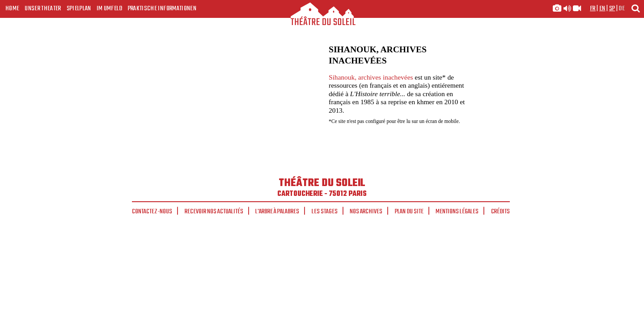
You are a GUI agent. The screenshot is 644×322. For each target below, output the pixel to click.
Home (12, 8)
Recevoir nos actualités (214, 212)
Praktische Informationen (162, 8)
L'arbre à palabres (277, 212)
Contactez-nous (152, 212)
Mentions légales (457, 212)
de (622, 8)
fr (593, 8)
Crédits (500, 212)
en (602, 8)
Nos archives (366, 212)
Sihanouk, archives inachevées (371, 77)
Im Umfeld (110, 8)
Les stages (325, 212)
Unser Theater (43, 8)
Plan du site (409, 212)
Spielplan (79, 8)
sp (612, 8)
